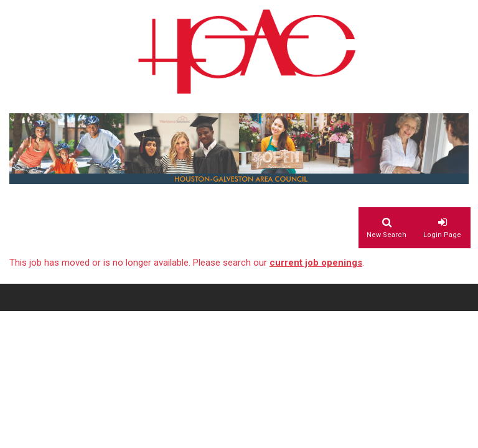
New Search (387, 235)
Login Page (442, 235)
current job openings (316, 263)
